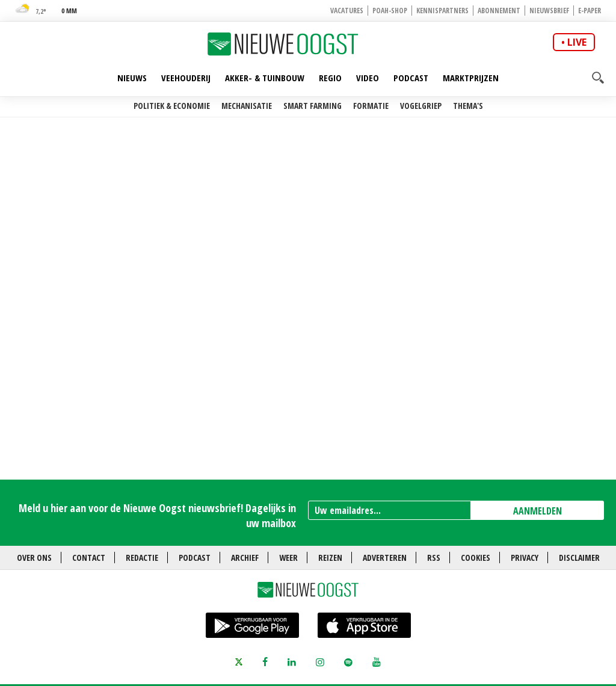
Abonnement (499, 11)
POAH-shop (390, 11)
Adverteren (385, 558)
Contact (89, 558)
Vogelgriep (421, 106)
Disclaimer (579, 558)
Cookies (476, 558)
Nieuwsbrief (549, 11)
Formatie (371, 106)
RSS (434, 558)
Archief (245, 558)
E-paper (590, 11)
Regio (330, 78)
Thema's (468, 106)
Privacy (525, 558)
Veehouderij (186, 78)
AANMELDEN (537, 511)
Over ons (34, 558)
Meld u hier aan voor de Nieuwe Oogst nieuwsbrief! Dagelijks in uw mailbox (157, 515)
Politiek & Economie (172, 106)
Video (368, 78)
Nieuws (132, 78)
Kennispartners (442, 11)
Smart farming (313, 106)
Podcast (411, 78)
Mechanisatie (247, 106)
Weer (288, 558)
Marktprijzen (471, 78)
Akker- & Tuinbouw (265, 78)
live (577, 42)
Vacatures (347, 11)
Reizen (330, 558)
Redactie (142, 558)
